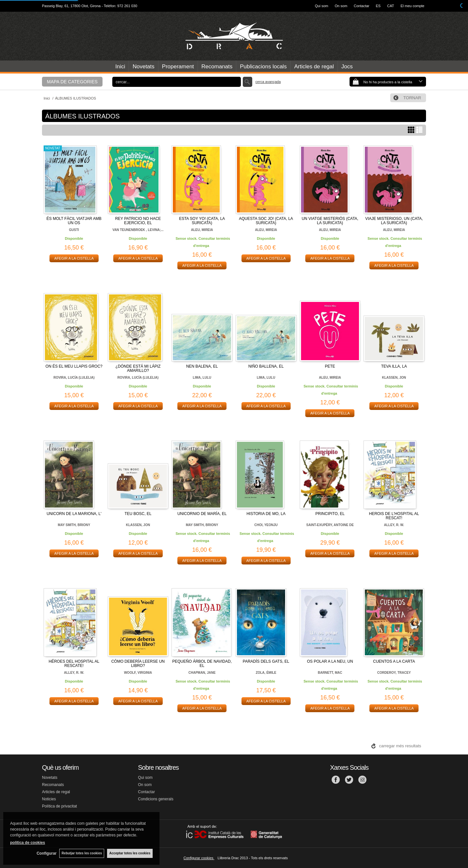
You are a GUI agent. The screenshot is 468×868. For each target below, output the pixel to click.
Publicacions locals (263, 67)
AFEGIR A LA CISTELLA (74, 258)
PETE (330, 366)
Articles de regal (314, 67)
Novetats (143, 67)
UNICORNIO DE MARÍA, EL (202, 514)
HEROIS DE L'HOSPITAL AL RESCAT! (394, 516)
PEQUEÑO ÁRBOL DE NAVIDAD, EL (202, 664)
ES (378, 6)
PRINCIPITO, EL (330, 514)
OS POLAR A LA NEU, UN (330, 661)
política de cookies (28, 842)
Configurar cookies (199, 858)
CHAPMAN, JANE (202, 673)
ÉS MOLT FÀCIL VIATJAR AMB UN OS (74, 221)
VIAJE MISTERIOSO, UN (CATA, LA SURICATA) (394, 221)
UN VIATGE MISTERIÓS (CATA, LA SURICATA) (330, 221)
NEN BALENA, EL (202, 366)
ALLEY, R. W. (394, 525)
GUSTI (74, 230)
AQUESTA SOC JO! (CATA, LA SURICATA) (266, 221)
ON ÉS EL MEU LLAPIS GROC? (74, 366)
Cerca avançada (268, 82)
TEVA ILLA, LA (394, 366)
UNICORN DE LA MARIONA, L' (74, 514)
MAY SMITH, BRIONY (74, 525)
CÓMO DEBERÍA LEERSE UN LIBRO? (138, 664)
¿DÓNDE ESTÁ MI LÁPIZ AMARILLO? (138, 368)
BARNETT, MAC (330, 673)
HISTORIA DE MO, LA (266, 514)
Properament (178, 67)
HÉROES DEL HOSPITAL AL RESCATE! (74, 664)
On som (341, 6)
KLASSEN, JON (394, 378)
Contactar (362, 6)
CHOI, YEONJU (266, 525)
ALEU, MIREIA (202, 230)
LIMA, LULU (202, 378)
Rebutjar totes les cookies (81, 853)
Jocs (347, 67)
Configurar (46, 853)
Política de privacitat (59, 806)
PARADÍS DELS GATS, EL (266, 661)
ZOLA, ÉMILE (266, 673)
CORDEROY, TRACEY (394, 673)
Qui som (322, 6)
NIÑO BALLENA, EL (266, 366)
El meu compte (413, 6)
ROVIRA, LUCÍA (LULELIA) (74, 378)
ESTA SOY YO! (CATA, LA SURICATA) (202, 221)
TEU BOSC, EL (138, 514)
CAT (390, 6)
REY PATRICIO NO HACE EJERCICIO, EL (138, 221)
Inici (120, 67)
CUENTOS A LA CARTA (394, 661)
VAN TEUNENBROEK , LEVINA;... (138, 230)
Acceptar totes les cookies (130, 853)
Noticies (49, 799)
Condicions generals (156, 799)
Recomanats (217, 67)
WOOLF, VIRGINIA (138, 673)
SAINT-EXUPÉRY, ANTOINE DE (330, 525)
